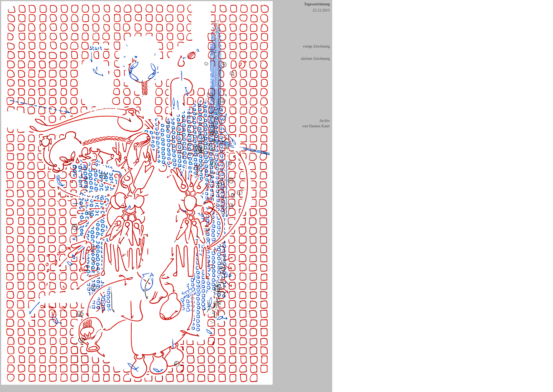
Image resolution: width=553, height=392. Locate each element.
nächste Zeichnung (315, 58)
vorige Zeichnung (316, 46)
